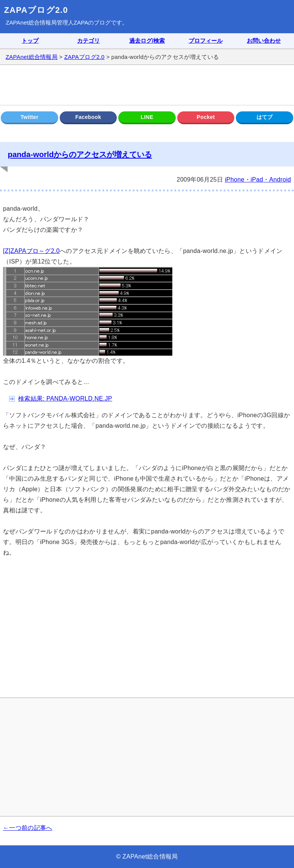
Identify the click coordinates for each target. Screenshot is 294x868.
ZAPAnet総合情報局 (31, 22)
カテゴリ (88, 41)
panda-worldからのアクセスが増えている (80, 154)
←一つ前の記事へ (28, 828)
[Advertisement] (147, 85)
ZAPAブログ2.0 (36, 10)
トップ (30, 41)
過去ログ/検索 (147, 41)
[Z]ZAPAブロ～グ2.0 (31, 251)
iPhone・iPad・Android (258, 180)
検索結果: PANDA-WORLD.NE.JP (65, 399)
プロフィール (206, 41)
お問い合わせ (264, 41)
